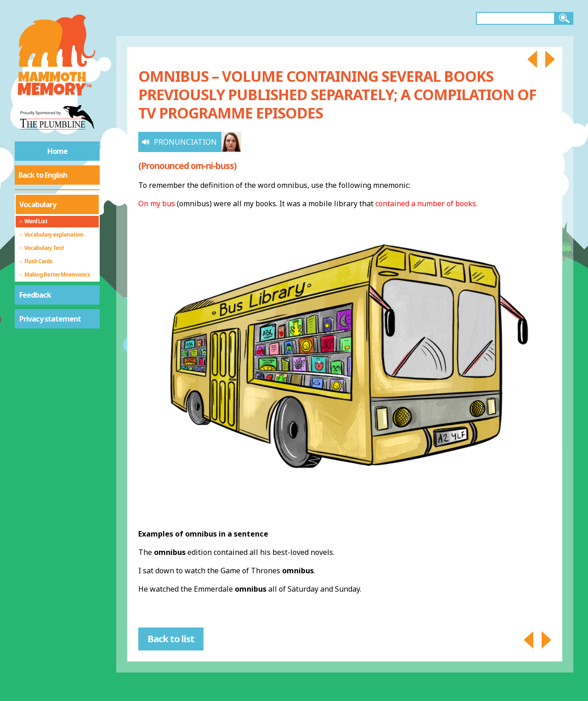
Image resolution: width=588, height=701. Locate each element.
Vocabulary (38, 204)
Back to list (171, 639)
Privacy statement (50, 319)
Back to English (43, 175)
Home (57, 151)
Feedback (35, 295)
